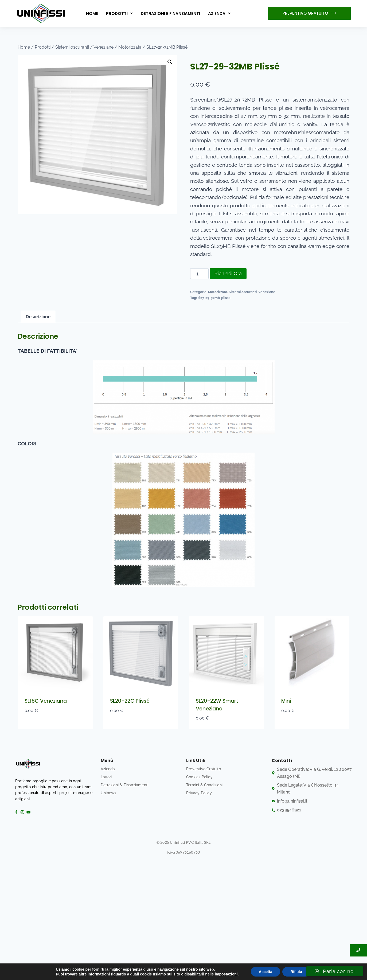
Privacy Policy (199, 793)
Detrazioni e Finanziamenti (170, 13)
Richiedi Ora (228, 273)
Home (92, 13)
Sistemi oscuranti (243, 292)
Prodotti (119, 13)
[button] (119, 13)
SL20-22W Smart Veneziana (217, 705)
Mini (286, 701)
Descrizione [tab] (38, 317)
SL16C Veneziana (46, 701)
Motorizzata (218, 292)
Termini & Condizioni (204, 785)
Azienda (219, 13)
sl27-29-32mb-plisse (214, 298)
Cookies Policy (199, 777)
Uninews (108, 793)
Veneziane (267, 292)
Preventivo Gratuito (204, 769)
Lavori (106, 777)
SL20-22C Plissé (130, 701)
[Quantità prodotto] (199, 274)
